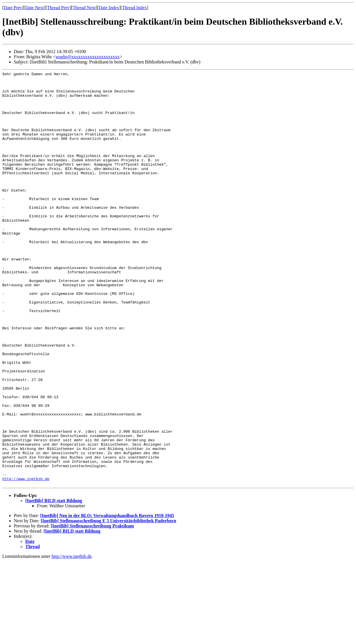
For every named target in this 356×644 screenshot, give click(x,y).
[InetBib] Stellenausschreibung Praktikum (92, 609)
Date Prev (13, 8)
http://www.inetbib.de (26, 560)
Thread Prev (58, 8)
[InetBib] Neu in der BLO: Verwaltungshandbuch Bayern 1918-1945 (107, 598)
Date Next (35, 8)
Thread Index (134, 8)
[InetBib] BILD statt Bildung (54, 583)
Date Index (109, 8)
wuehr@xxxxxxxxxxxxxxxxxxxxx (87, 57)
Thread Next (84, 8)
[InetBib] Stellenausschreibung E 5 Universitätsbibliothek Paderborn (108, 603)
